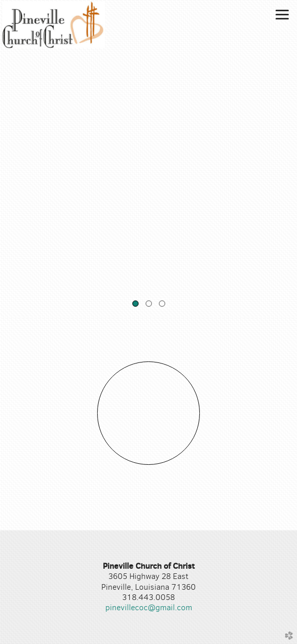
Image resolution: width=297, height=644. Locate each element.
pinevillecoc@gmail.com (149, 607)
